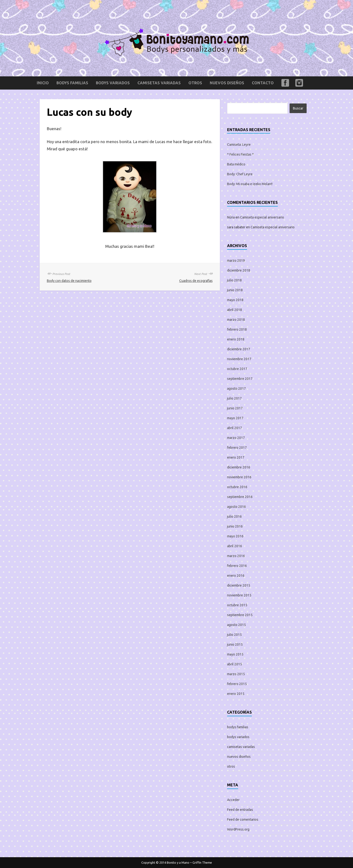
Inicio (43, 83)
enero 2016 (236, 576)
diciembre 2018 (239, 270)
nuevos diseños (227, 83)
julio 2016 (234, 516)
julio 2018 (234, 280)
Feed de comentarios (243, 819)
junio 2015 (235, 644)
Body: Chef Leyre (240, 174)
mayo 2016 (235, 536)
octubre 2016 (237, 487)
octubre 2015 (237, 605)
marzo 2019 (236, 261)
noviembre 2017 (239, 359)
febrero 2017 (237, 448)
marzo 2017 (236, 438)
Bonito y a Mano (178, 862)
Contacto (263, 83)
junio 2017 (235, 408)
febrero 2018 (237, 329)
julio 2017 (234, 398)
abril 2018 (235, 310)
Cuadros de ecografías (196, 281)
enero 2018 (236, 339)
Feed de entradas (240, 810)
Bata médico (236, 164)
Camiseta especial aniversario (262, 217)
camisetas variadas (159, 83)
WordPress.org (238, 829)
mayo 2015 (235, 654)
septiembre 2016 (240, 497)
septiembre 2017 (240, 379)
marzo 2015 (236, 674)
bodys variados (113, 83)
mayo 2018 (235, 300)
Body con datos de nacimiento (69, 281)
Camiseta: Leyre (239, 145)
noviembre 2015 (239, 595)
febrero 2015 (237, 684)
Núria (231, 217)
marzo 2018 (236, 320)
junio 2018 (235, 290)
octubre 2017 (237, 369)
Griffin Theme (202, 862)
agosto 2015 (236, 625)
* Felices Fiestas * (240, 154)
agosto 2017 (236, 388)
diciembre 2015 (239, 585)
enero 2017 (236, 457)
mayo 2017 (235, 418)
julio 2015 (234, 635)
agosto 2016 (236, 507)
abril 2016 (235, 546)
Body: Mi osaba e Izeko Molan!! (250, 184)
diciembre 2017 (239, 349)
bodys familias (72, 83)
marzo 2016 (236, 556)
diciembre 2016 (239, 467)
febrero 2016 (237, 566)
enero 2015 (236, 694)
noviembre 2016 (239, 477)
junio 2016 (235, 526)
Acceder (233, 800)
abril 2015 (235, 664)
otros (195, 83)
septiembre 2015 (240, 615)
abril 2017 (235, 428)
